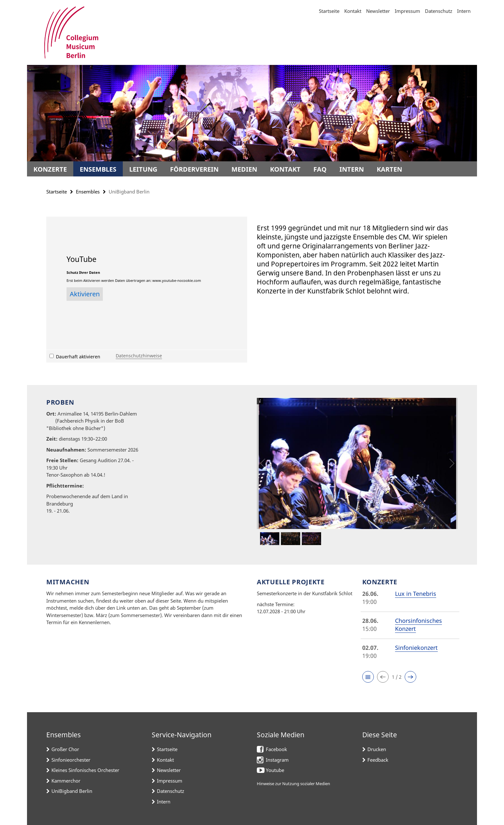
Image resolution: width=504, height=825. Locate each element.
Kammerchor (66, 781)
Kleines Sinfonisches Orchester (85, 770)
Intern (464, 11)
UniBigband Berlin (72, 791)
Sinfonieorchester (71, 760)
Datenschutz (439, 11)
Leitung (143, 169)
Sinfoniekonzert (416, 648)
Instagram (277, 760)
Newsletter (378, 11)
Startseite (329, 11)
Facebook (276, 749)
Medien (244, 169)
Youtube (275, 770)
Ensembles (98, 169)
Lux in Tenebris (416, 594)
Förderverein (194, 169)
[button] (368, 677)
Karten (389, 169)
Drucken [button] (377, 749)
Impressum (407, 11)
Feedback (378, 760)
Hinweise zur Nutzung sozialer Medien (293, 784)
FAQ (320, 169)
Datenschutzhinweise (139, 356)
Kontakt (353, 11)
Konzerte (50, 169)
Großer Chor (65, 749)
